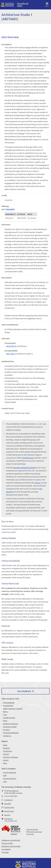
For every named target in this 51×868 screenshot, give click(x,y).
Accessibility (6, 849)
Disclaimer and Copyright (11, 846)
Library (37, 483)
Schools (6, 754)
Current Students (10, 772)
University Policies (10, 727)
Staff (5, 775)
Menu (47, 4)
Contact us (7, 736)
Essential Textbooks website (24, 468)
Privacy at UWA (7, 843)
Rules (5, 721)
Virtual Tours (9, 811)
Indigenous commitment (11, 840)
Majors (5, 712)
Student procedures (11, 724)
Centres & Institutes (10, 757)
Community (8, 751)
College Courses (9, 718)
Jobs (5, 782)
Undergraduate (9, 703)
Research (6, 748)
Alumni (6, 760)
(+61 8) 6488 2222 (11, 821)
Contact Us (8, 800)
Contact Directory (10, 778)
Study (5, 745)
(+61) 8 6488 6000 (11, 796)
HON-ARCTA (11, 346)
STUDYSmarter (28, 458)
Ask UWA (8, 804)
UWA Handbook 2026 (10, 699)
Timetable (10, 209)
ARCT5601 (10, 354)
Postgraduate (8, 706)
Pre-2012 (6, 730)
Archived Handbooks (11, 733)
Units (5, 715)
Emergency (8, 819)
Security (7, 815)
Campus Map (9, 807)
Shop (5, 763)
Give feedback (24, 691)
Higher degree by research (13, 709)
